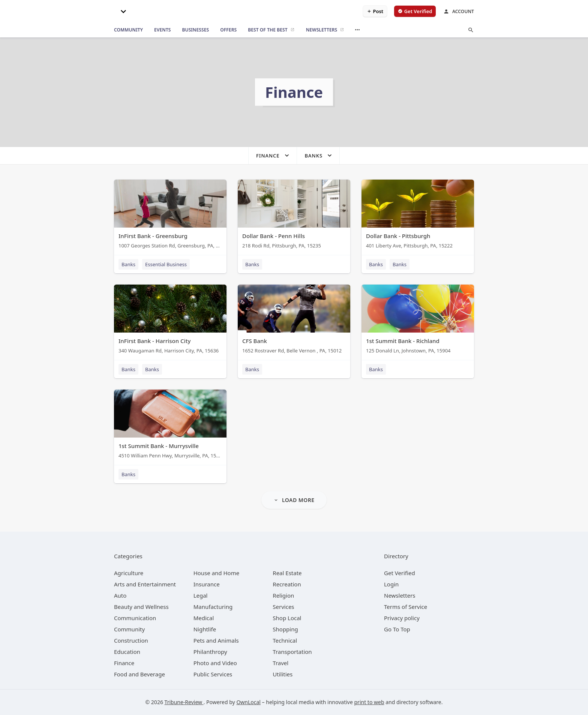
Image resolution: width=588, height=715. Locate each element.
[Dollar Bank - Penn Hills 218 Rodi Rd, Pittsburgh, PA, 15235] (294, 216)
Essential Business (166, 264)
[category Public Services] (213, 674)
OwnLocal (248, 702)
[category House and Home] (217, 573)
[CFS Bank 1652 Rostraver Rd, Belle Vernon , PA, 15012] (294, 321)
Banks (128, 264)
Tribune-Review (184, 702)
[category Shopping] (285, 629)
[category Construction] (131, 640)
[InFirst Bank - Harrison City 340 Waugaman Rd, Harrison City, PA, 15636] (170, 321)
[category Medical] (204, 618)
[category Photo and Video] (215, 663)
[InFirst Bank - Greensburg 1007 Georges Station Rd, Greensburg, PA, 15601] (170, 216)
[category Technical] (285, 640)
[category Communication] (135, 618)
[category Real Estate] (287, 573)
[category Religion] (283, 595)
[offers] (228, 30)
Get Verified (400, 573)
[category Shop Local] (287, 618)
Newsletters (400, 595)
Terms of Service (406, 607)
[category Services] (283, 607)
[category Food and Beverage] (139, 674)
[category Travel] (280, 663)
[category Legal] (201, 595)
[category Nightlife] (205, 629)
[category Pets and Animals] (216, 640)
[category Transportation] (292, 652)
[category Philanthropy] (210, 652)
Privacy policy (402, 618)
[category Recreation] (287, 584)
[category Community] (129, 629)
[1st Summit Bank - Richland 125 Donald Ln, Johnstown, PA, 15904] (418, 321)
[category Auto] (120, 595)
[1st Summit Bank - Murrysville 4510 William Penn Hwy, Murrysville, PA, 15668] (170, 426)
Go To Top (397, 629)
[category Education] (127, 652)
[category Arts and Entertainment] (145, 584)
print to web (369, 702)
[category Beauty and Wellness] (141, 607)
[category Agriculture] (129, 573)
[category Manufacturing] (213, 607)
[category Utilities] (283, 674)
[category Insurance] (207, 584)
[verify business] (415, 11)
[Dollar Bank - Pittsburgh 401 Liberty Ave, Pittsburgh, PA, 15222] (418, 216)
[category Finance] (124, 663)
